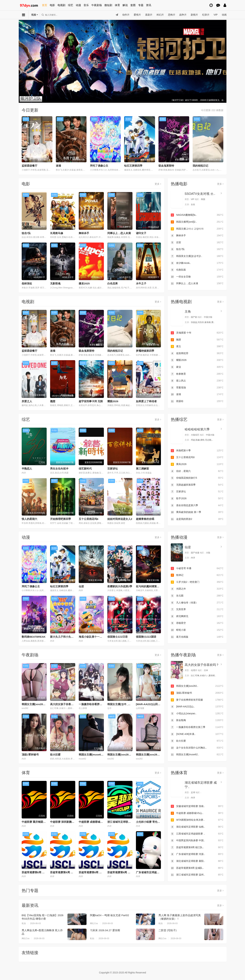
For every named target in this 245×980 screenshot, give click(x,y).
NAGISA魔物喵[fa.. (197, 215)
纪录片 (206, 15)
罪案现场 (197, 388)
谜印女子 (141, 233)
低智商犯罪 (197, 353)
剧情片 (194, 15)
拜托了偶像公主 (99, 166)
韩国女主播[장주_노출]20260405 (126, 704)
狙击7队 (26, 233)
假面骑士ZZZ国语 (146, 637)
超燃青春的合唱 (145, 519)
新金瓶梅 (197, 720)
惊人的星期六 (29, 519)
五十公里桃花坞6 (89, 519)
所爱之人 (27, 401)
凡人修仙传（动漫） (197, 603)
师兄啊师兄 (197, 616)
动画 (224, 15)
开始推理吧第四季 (61, 519)
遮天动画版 (197, 637)
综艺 (71, 5)
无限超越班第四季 (197, 485)
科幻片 (160, 15)
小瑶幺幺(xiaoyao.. (197, 714)
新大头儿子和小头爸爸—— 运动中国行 (73, 637)
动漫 (78, 5)
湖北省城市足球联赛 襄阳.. (197, 861)
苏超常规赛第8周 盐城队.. (197, 868)
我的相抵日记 (200, 166)
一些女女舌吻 (197, 277)
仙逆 (81, 586)
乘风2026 (197, 464)
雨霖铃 (197, 401)
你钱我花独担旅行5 (197, 478)
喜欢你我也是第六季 (197, 505)
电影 (52, 5)
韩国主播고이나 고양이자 (197, 229)
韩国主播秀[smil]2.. (197, 222)
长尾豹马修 (57, 233)
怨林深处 (27, 283)
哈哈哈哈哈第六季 (197, 429)
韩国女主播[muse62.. (197, 755)
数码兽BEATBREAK (34, 637)
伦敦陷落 (197, 270)
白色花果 (113, 283)
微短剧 (108, 5)
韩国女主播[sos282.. (197, 686)
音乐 (86, 5)
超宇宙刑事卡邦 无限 (91, 401)
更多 (158, 184)
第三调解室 (142, 469)
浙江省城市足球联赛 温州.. (197, 875)
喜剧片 (149, 15)
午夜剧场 (97, 5)
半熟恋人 (27, 469)
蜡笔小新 (197, 630)
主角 (188, 312)
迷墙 (58, 166)
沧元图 (197, 596)
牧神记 (197, 575)
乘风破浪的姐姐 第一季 (197, 512)
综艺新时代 (85, 469)
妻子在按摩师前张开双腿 (197, 700)
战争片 (183, 15)
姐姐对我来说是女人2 (120, 519)
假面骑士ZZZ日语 (118, 637)
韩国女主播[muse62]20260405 (97, 755)
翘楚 (53, 401)
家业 (197, 367)
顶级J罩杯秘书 (30, 755)
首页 (45, 5)
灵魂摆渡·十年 (197, 333)
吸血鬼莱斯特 (166, 166)
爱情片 (137, 15)
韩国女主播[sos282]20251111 (39, 704)
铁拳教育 (197, 374)
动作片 (126, 15)
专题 (141, 5)
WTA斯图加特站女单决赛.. (197, 820)
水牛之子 (141, 283)
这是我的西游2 (197, 519)
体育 (117, 5)
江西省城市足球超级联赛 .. (197, 834)
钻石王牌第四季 (133, 166)
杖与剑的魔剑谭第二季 (149, 586)
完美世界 (197, 609)
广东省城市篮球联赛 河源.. (197, 854)
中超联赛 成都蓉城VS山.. (197, 813)
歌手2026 (197, 499)
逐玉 (197, 347)
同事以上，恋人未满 (119, 233)
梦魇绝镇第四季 (145, 351)
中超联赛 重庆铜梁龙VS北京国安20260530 (46, 822)
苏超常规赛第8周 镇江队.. (197, 847)
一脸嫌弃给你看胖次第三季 (94, 704)
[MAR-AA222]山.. (197, 707)
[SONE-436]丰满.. (197, 734)
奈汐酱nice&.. (197, 263)
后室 (197, 243)
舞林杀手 (84, 233)
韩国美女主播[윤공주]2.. (197, 256)
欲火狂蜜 (55, 755)
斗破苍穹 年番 (197, 568)
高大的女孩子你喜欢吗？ (64, 704)
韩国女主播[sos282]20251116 (125, 755)
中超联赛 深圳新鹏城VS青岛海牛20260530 (75, 822)
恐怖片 (171, 15)
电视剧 (61, 5)
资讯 (149, 5)
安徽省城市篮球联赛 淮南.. (197, 806)
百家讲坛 (113, 469)
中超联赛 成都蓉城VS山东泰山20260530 (102, 822)
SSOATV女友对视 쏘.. (200, 194)
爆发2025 (84, 283)
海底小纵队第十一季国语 (93, 637)
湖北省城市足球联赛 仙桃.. (197, 827)
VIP (216, 15)
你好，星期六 (197, 471)
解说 (125, 5)
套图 (133, 5)
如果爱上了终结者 (146, 401)
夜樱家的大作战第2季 (120, 586)
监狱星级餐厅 (29, 166)
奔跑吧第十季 (197, 451)
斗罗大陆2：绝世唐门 (197, 582)
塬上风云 (197, 381)
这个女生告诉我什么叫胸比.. (197, 748)
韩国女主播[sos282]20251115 (154, 755)
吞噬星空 (197, 623)
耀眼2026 (113, 401)
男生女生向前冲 (59, 469)
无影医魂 (55, 283)
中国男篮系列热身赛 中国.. (197, 841)
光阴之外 (197, 589)
